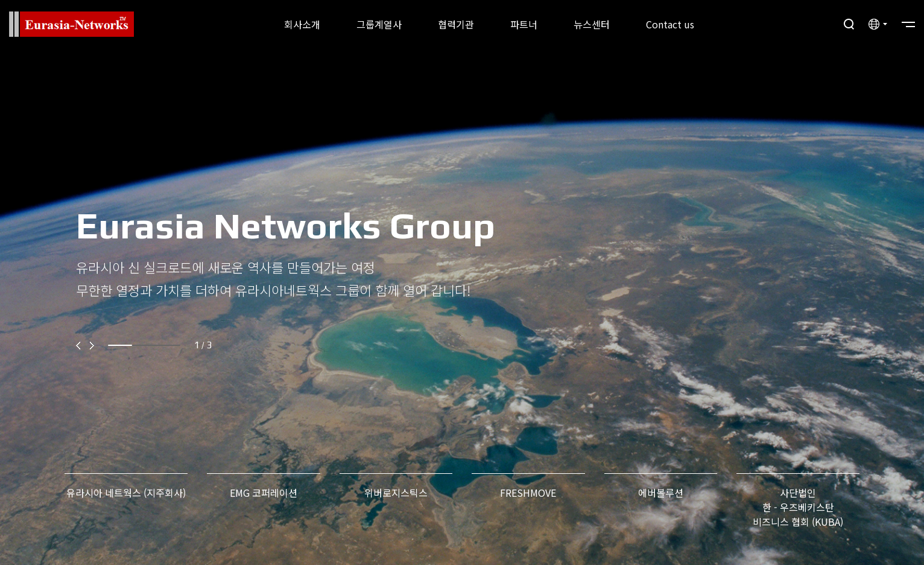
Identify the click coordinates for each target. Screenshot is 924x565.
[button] (81, 345)
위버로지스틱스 (396, 493)
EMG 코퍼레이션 (264, 493)
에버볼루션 (661, 493)
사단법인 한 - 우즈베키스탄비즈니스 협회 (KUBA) (798, 507)
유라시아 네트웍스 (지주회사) (126, 493)
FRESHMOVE (528, 493)
